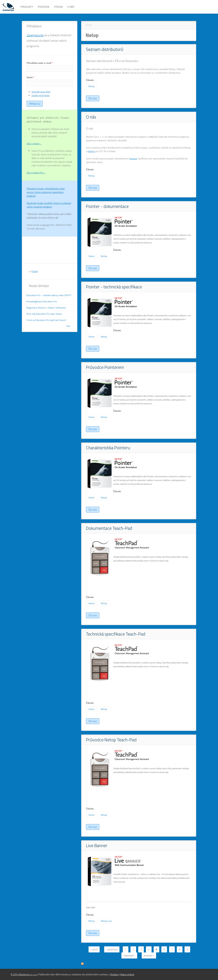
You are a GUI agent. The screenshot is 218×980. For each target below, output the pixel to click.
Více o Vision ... (34, 144)
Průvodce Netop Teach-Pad (111, 740)
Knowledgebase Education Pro (42, 301)
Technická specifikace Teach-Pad (116, 634)
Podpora (44, 7)
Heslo (31, 77)
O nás (71, 7)
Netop (92, 86)
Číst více (94, 99)
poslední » (149, 955)
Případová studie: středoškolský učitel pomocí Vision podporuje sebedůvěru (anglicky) (46, 192)
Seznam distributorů (105, 49)
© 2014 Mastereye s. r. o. (24, 974)
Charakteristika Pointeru (108, 448)
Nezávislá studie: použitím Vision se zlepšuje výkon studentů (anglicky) (49, 205)
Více (68, 326)
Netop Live (106, 921)
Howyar (133, 159)
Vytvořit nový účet (41, 92)
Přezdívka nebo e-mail (40, 63)
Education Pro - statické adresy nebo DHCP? (49, 295)
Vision (91, 256)
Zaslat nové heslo (40, 95)
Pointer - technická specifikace (114, 287)
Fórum (58, 7)
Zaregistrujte (35, 35)
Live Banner (97, 845)
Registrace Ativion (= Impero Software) (46, 308)
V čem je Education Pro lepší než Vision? (46, 320)
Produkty (27, 7)
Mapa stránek (127, 974)
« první (94, 949)
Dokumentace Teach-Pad (109, 528)
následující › (129, 955)
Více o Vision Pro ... (36, 173)
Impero (91, 151)
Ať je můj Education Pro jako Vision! (44, 314)
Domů (89, 25)
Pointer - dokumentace (107, 206)
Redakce (114, 974)
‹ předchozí (112, 949)
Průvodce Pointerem (105, 367)
